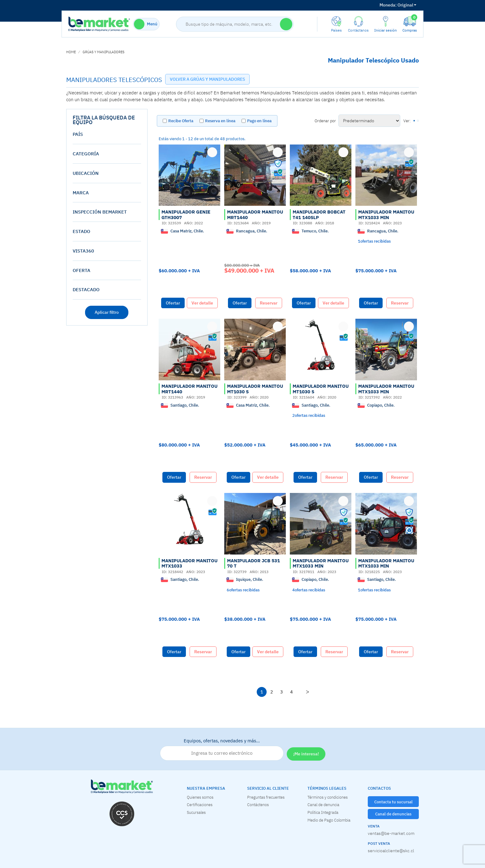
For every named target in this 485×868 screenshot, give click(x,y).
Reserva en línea (220, 121)
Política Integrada (323, 812)
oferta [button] (82, 270)
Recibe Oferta (181, 121)
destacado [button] (86, 289)
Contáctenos (258, 805)
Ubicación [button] (86, 173)
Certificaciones (200, 805)
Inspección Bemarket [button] (100, 212)
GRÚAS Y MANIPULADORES (103, 52)
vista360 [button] (83, 251)
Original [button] (398, 5)
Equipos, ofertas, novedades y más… (222, 749)
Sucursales (196, 812)
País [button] (78, 134)
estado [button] (82, 231)
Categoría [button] (86, 154)
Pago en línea (259, 121)
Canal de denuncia (323, 805)
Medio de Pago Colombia (329, 820)
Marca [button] (81, 193)
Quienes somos (200, 797)
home (71, 52)
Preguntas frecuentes (266, 797)
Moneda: (388, 5)
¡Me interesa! (306, 754)
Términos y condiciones (328, 797)
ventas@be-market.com (391, 833)
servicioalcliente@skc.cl (391, 851)
